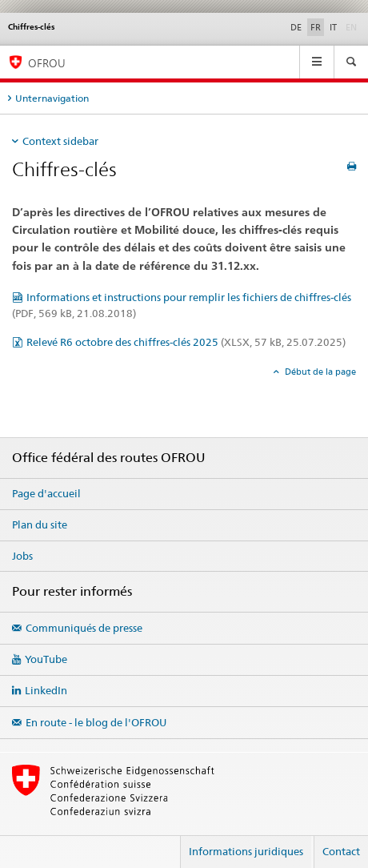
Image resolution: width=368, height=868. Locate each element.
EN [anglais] (353, 26)
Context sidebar (60, 141)
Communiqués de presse (84, 628)
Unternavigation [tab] (52, 98)
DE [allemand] (296, 27)
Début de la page (319, 372)
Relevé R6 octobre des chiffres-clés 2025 (186, 342)
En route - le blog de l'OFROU (96, 722)
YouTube (46, 659)
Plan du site (40, 524)
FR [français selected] (316, 27)
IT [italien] (333, 27)
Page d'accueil (46, 493)
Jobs (22, 556)
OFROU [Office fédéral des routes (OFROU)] (47, 63)
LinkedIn (46, 690)
